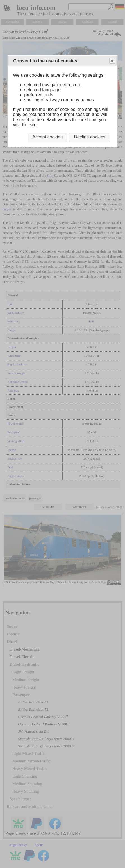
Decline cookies (90, 137)
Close (112, 61)
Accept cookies (47, 137)
